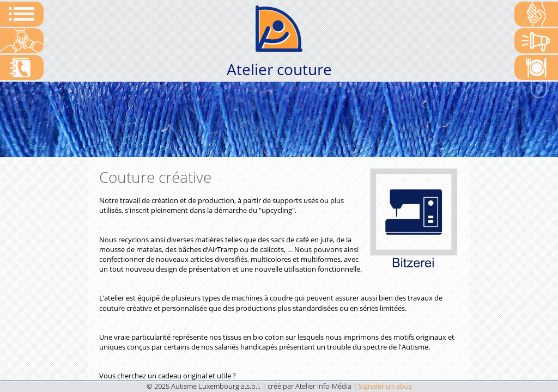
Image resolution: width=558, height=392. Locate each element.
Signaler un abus (385, 386)
